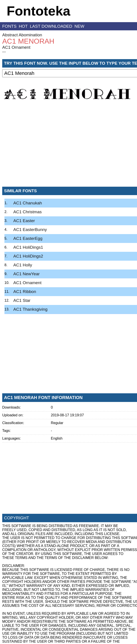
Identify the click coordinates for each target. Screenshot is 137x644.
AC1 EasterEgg (28, 238)
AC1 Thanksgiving (30, 309)
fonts (9, 26)
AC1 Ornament (16, 47)
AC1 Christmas (28, 212)
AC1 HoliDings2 (28, 256)
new (79, 26)
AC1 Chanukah (28, 203)
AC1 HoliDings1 (28, 247)
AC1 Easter (24, 221)
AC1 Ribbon (25, 292)
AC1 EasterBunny (30, 230)
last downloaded (51, 26)
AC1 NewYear (27, 274)
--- (4, 52)
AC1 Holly (23, 265)
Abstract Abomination (22, 35)
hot (23, 26)
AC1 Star (22, 300)
